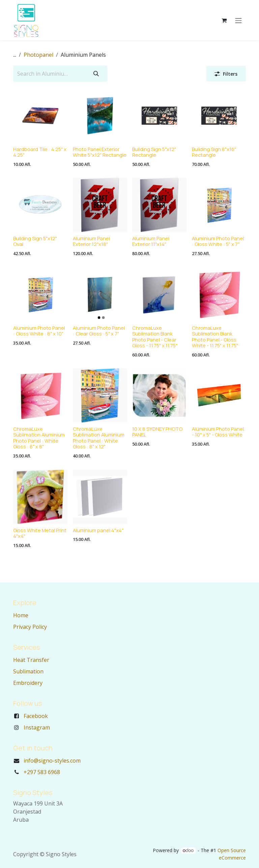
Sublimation (28, 671)
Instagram (37, 727)
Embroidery (28, 683)
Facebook (36, 716)
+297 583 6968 (42, 772)
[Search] (96, 74)
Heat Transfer (31, 660)
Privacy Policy (30, 627)
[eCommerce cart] (224, 20)
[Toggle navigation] (238, 20)
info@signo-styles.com (52, 761)
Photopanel (38, 55)
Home (21, 615)
